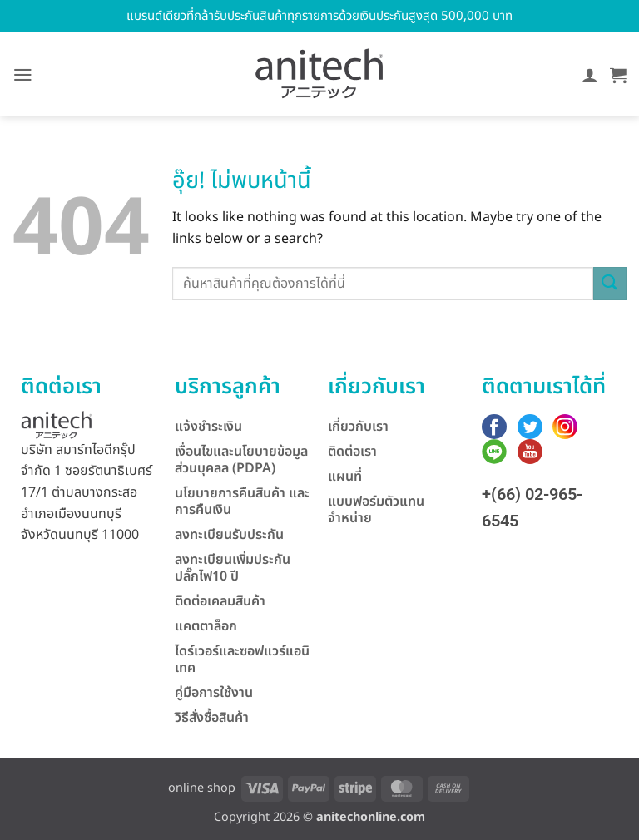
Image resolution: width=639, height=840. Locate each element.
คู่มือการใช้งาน (214, 693)
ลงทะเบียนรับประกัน (229, 535)
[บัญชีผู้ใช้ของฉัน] (590, 75)
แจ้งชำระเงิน (208, 427)
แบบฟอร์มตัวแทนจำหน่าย (376, 510)
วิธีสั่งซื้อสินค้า (212, 718)
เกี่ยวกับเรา (358, 427)
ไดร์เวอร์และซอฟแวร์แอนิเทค (242, 660)
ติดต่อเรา (352, 452)
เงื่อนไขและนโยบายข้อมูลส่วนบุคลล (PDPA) (241, 460)
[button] (23, 75)
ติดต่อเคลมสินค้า (220, 601)
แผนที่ (345, 477)
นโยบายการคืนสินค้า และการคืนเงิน (242, 502)
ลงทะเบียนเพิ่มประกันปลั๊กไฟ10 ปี (233, 568)
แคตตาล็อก (206, 626)
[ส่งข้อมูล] (610, 283)
